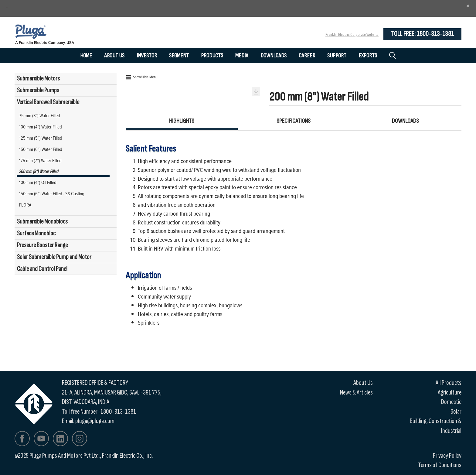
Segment (179, 56)
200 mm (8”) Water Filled (39, 172)
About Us (114, 56)
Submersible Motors (38, 79)
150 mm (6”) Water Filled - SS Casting (52, 193)
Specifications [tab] (294, 121)
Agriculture (450, 393)
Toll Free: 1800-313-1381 (422, 34)
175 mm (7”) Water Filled (40, 160)
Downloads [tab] (405, 121)
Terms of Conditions (440, 465)
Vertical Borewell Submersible (48, 102)
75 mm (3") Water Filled (40, 115)
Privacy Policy (447, 456)
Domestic (451, 402)
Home (86, 56)
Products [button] (212, 56)
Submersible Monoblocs (42, 222)
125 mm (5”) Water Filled (41, 138)
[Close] (468, 6)
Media (242, 56)
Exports (368, 56)
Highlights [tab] (182, 121)
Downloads (274, 56)
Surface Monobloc (36, 233)
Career (307, 56)
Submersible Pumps (38, 90)
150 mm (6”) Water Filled (41, 149)
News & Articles (356, 393)
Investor (147, 56)
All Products (449, 383)
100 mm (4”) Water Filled (41, 127)
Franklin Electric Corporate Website (352, 34)
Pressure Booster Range (42, 245)
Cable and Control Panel (42, 269)
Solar (456, 412)
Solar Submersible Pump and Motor (54, 257)
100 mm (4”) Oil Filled (38, 182)
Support (337, 56)
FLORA (25, 205)
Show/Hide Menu (142, 77)
